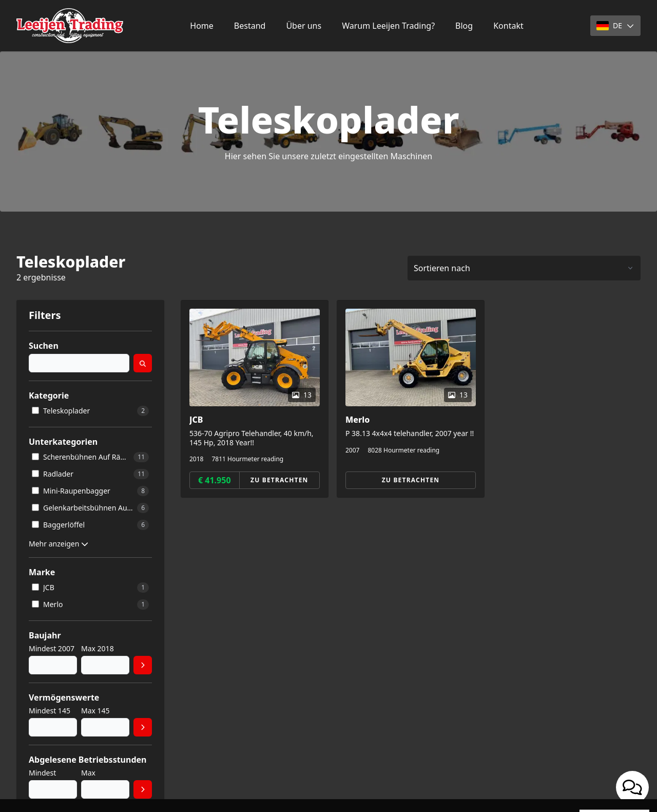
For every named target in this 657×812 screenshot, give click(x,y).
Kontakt (508, 26)
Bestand (250, 26)
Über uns (304, 26)
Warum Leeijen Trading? (388, 26)
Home (202, 26)
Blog (464, 26)
